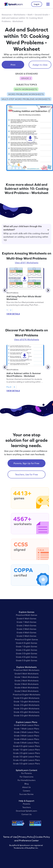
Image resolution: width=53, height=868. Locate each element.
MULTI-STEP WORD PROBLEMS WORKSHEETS (26, 99)
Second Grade (42, 15)
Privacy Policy (26, 837)
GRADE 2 (26, 78)
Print (13, 65)
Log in (37, 4)
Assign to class (40, 65)
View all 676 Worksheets (27, 339)
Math (30, 15)
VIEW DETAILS (13, 314)
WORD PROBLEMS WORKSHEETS (26, 94)
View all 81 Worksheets (27, 263)
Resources (7, 15)
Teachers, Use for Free (26, 474)
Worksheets (20, 15)
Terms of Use (10, 837)
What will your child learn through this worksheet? (26, 228)
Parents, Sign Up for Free (26, 463)
